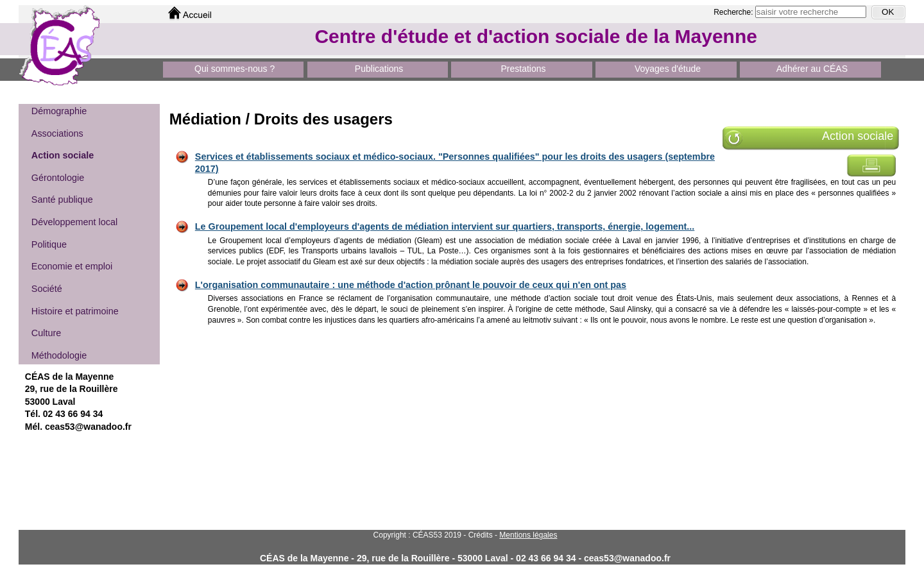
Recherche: (734, 12)
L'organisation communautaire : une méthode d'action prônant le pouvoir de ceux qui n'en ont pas (411, 285)
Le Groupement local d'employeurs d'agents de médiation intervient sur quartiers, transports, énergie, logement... (445, 226)
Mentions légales (528, 535)
